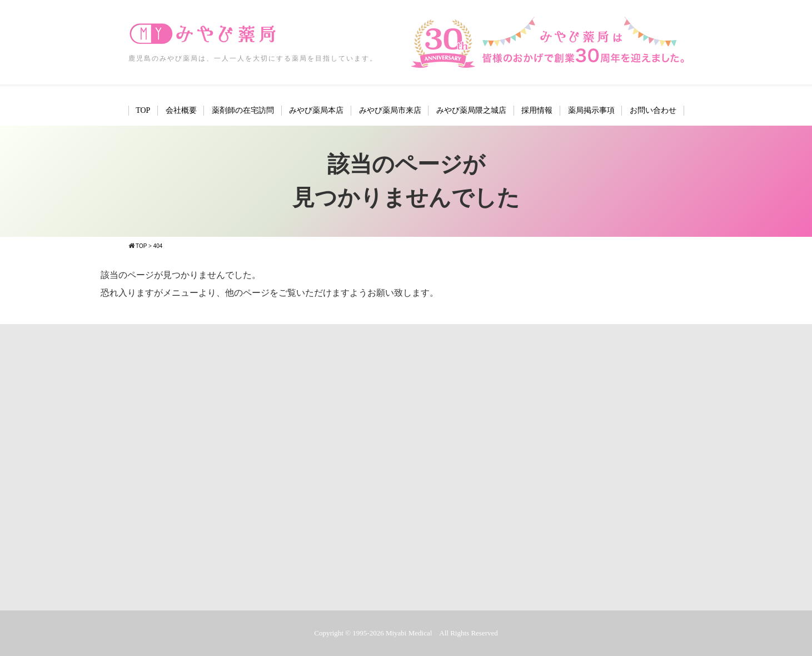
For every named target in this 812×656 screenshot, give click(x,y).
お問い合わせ (653, 110)
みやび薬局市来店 (390, 110)
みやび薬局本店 (316, 110)
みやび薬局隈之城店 (471, 110)
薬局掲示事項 (591, 110)
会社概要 (181, 110)
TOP (143, 110)
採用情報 (537, 110)
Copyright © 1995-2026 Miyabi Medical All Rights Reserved (406, 633)
